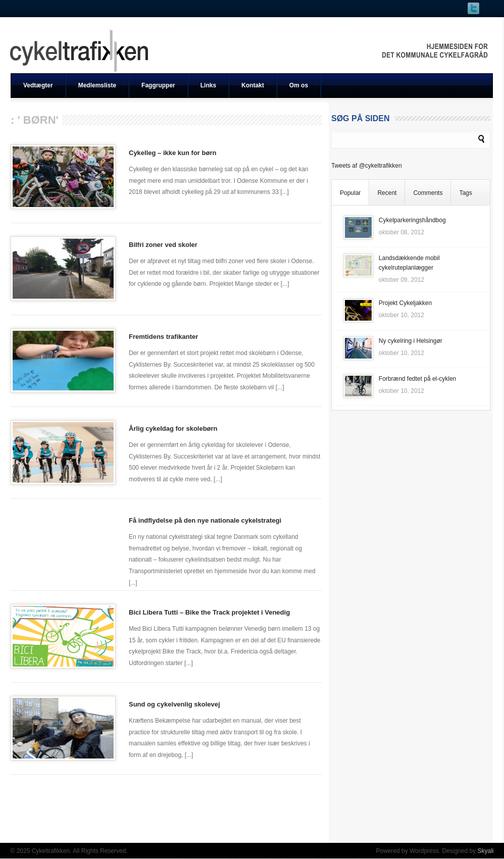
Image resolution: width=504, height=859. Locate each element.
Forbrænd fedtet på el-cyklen (417, 379)
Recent (387, 193)
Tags (465, 193)
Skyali (485, 851)
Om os (299, 85)
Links (208, 85)
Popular (350, 193)
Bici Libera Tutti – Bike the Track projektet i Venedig (209, 612)
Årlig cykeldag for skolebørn (173, 428)
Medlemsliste (97, 85)
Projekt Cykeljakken (405, 303)
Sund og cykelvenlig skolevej (174, 704)
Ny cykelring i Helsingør (411, 341)
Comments (428, 193)
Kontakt (253, 85)
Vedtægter (38, 85)
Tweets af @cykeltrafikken (367, 166)
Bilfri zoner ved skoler (163, 245)
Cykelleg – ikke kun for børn (172, 153)
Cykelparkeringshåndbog (412, 220)
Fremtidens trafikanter (163, 337)
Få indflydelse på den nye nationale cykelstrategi (205, 520)
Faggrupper (158, 85)
